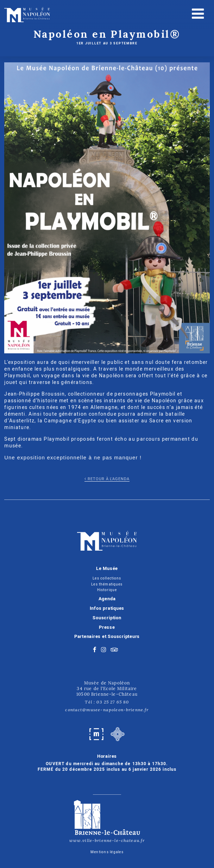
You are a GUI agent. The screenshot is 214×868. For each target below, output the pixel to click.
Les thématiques (107, 584)
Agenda (107, 599)
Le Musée (107, 569)
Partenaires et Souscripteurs (107, 637)
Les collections (107, 578)
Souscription (107, 618)
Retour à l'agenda (107, 479)
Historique (107, 590)
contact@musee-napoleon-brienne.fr (107, 710)
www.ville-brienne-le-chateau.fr (107, 820)
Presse (107, 627)
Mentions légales (107, 852)
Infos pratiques (107, 608)
